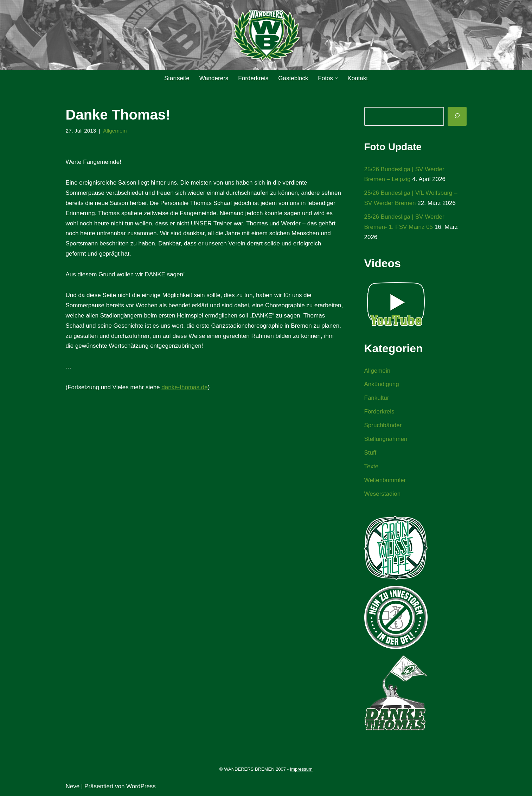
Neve (73, 786)
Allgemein (115, 131)
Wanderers (214, 78)
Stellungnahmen (386, 439)
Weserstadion (383, 494)
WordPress (141, 786)
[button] (336, 78)
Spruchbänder (383, 425)
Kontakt (358, 78)
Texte (371, 466)
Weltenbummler (385, 480)
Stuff (370, 453)
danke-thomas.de (184, 387)
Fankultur (377, 398)
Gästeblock (293, 78)
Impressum (301, 769)
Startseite (177, 78)
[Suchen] (457, 116)
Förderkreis (253, 78)
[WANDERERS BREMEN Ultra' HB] (266, 35)
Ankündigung (382, 384)
